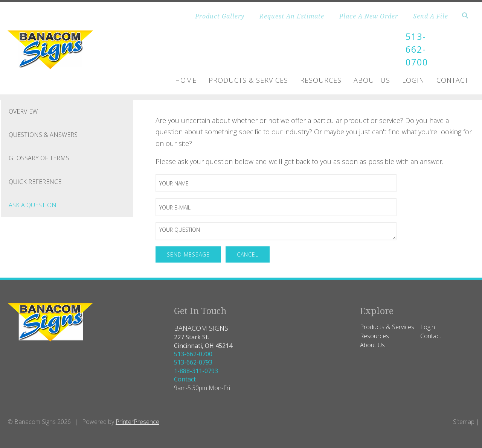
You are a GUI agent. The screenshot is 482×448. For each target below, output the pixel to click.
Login (413, 79)
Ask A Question (33, 205)
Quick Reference (35, 181)
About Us (372, 79)
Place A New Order (369, 16)
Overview (23, 111)
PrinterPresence (137, 421)
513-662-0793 (193, 362)
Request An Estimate (292, 16)
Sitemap (464, 421)
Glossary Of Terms (39, 158)
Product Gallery (220, 16)
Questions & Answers (43, 134)
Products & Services (248, 79)
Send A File (431, 16)
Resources (321, 79)
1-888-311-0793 (196, 370)
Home (186, 79)
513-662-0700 (417, 49)
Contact (452, 79)
